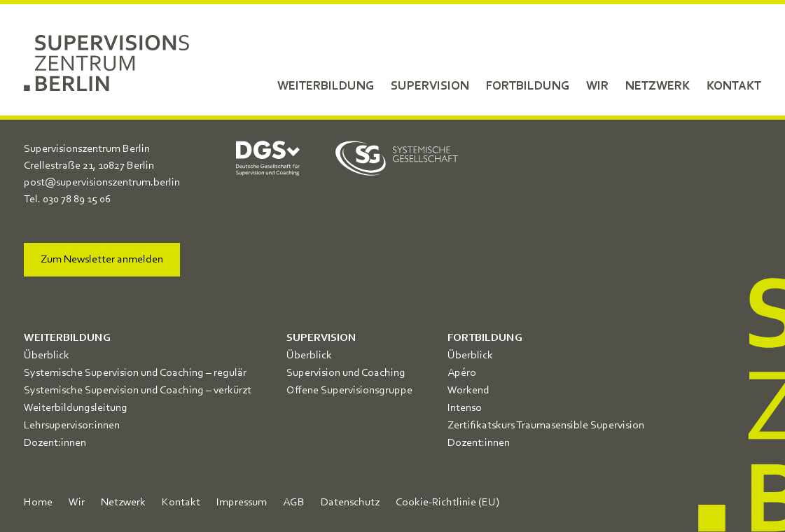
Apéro (462, 373)
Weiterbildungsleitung (76, 408)
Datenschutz (350, 503)
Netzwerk (658, 86)
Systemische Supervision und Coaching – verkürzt (138, 391)
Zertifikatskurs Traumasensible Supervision (546, 426)
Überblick (47, 356)
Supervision (430, 86)
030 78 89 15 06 (77, 199)
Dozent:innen (55, 443)
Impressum (242, 503)
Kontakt (734, 86)
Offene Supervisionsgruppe (349, 391)
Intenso (465, 408)
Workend (468, 391)
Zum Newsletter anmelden (102, 260)
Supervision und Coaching (346, 373)
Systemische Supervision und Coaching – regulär (135, 373)
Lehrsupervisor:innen (72, 426)
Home (38, 503)
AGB (294, 503)
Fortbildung (528, 86)
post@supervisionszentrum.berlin (102, 183)
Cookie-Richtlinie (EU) (447, 503)
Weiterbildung (326, 86)
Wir (597, 86)
